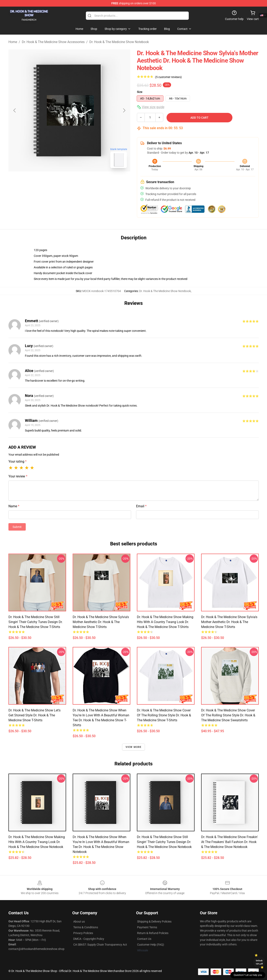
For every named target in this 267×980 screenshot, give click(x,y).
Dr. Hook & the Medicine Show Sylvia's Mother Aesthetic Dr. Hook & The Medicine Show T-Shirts (101, 622)
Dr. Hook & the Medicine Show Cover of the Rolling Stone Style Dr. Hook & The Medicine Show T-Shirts (164, 715)
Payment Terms (147, 927)
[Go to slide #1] (59, 180)
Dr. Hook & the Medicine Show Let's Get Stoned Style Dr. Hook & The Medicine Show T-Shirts (34, 715)
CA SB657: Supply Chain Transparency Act (100, 945)
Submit (17, 527)
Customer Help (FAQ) (151, 945)
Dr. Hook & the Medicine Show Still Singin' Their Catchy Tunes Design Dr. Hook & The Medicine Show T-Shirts (36, 622)
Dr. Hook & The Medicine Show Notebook (119, 42)
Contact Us (144, 939)
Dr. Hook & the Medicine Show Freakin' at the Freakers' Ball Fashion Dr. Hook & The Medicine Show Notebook (229, 842)
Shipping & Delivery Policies (154, 922)
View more (134, 747)
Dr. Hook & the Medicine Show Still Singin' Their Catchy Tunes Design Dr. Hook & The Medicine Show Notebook (164, 842)
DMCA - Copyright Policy (89, 939)
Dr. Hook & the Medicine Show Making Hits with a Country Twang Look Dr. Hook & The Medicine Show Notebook (37, 842)
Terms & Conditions (86, 927)
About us (79, 922)
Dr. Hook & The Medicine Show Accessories (53, 42)
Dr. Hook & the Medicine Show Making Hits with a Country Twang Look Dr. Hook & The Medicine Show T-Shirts (165, 622)
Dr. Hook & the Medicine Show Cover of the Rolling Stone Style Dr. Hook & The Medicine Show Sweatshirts (228, 715)
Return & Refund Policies (153, 933)
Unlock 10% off (259, 962)
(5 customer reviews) (168, 77)
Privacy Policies (83, 933)
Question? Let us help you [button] (248, 975)
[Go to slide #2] (80, 180)
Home (13, 42)
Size (140, 92)
